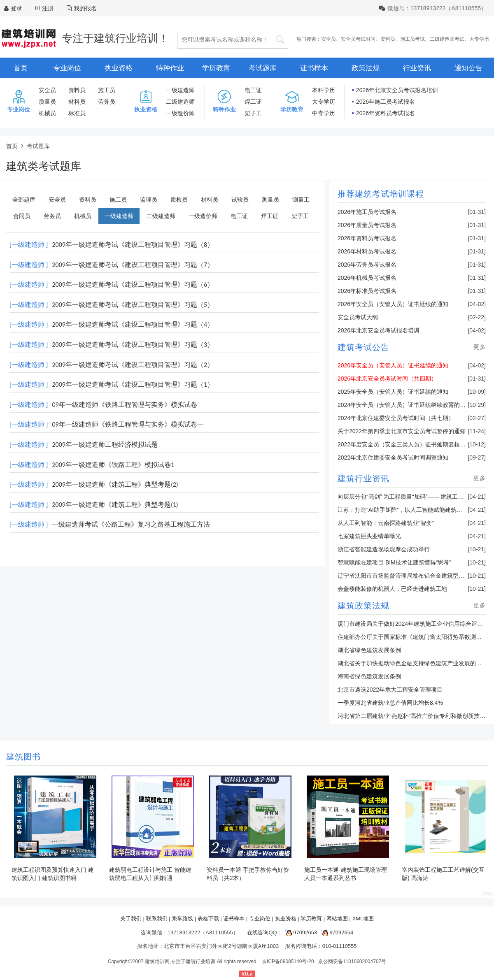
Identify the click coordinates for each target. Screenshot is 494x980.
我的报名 (82, 8)
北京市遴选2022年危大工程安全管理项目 (390, 690)
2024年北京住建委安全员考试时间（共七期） (396, 418)
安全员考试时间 (358, 39)
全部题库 (24, 200)
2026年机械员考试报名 (367, 278)
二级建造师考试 (447, 39)
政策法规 (366, 68)
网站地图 (337, 918)
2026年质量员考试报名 (367, 225)
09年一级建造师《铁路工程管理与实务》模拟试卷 (124, 405)
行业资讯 (417, 68)
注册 (48, 8)
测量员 (270, 200)
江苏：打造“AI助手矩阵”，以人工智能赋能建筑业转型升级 (411, 510)
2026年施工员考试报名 (386, 102)
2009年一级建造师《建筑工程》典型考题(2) (115, 484)
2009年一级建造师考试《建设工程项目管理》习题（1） (133, 384)
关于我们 (131, 918)
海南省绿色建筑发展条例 (369, 676)
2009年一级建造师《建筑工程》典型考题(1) (115, 505)
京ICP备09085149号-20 (288, 961)
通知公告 (468, 68)
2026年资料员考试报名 (386, 113)
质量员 (47, 102)
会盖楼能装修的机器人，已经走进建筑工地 (392, 589)
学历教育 (216, 68)
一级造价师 (180, 113)
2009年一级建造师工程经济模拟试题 (105, 445)
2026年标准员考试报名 (367, 291)
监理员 (149, 200)
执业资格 (119, 68)
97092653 (300, 932)
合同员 (22, 216)
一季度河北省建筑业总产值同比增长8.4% (390, 703)
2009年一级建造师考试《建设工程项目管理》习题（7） (133, 265)
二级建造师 (180, 102)
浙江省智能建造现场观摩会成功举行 (384, 549)
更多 (480, 347)
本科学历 (324, 90)
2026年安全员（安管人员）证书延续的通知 (393, 304)
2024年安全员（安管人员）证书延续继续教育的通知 (404, 405)
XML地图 (363, 918)
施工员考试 (412, 39)
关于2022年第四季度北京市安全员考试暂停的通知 (402, 431)
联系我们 (157, 918)
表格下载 (208, 918)
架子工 (253, 113)
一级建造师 (180, 90)
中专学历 (324, 113)
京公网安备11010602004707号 (352, 961)
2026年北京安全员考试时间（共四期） (387, 379)
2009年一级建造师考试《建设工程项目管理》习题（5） (133, 305)
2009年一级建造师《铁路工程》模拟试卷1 (113, 465)
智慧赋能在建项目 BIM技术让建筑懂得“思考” (394, 562)
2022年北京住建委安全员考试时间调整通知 (393, 457)
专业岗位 (67, 68)
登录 (16, 8)
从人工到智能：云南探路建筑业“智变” (386, 523)
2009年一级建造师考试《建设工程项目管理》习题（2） (133, 365)
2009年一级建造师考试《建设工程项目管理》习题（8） (133, 245)
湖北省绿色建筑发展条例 (369, 650)
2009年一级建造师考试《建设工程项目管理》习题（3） (133, 345)
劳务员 (107, 102)
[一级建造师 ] (29, 245)
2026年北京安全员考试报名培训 (397, 90)
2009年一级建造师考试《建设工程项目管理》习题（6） (133, 284)
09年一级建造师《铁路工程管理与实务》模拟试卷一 (128, 424)
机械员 (47, 113)
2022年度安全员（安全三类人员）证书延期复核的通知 (407, 444)
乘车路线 (182, 918)
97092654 (336, 932)
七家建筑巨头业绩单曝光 (369, 536)
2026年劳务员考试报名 (367, 265)
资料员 (388, 39)
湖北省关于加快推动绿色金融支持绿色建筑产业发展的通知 (412, 663)
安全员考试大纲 (358, 317)
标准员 (77, 113)
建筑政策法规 (364, 606)
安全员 (329, 39)
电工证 (253, 90)
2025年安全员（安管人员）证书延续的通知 (393, 392)
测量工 (301, 200)
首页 (21, 68)
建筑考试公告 (364, 347)
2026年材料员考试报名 (367, 251)
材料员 (77, 102)
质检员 (179, 200)
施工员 (107, 90)
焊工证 (253, 102)
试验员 (240, 200)
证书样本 (314, 68)
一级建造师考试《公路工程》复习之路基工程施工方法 (131, 524)
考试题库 (263, 68)
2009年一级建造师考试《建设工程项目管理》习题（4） (133, 324)
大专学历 (479, 39)
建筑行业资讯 (364, 478)
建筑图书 (23, 757)
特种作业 (170, 68)
